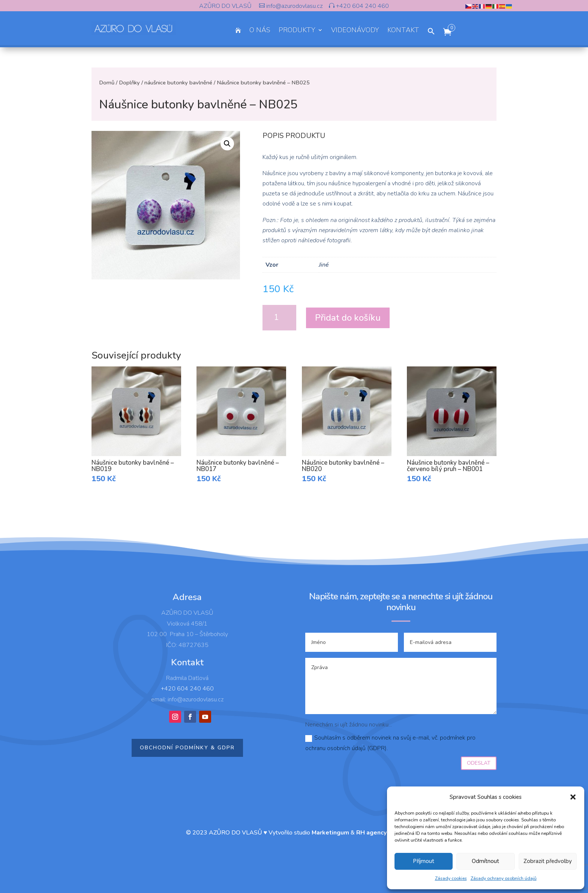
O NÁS (260, 31)
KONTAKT (403, 31)
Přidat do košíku (348, 318)
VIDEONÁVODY (355, 31)
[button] (573, 797)
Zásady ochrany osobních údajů (504, 878)
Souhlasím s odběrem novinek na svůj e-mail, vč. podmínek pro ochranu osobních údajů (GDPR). (390, 743)
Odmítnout (485, 861)
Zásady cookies (451, 878)
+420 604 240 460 (362, 6)
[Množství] (279, 318)
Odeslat (479, 763)
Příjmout (424, 861)
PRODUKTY (297, 31)
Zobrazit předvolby (548, 861)
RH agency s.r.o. (379, 833)
